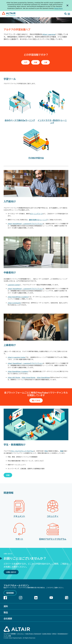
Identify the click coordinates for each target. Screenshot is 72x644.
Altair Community (14, 303)
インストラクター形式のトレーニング (52, 121)
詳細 (8, 475)
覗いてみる (36, 400)
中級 (35, 62)
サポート (19, 539)
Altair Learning (49, 34)
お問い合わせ (11, 572)
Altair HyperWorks (28, 377)
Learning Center (14, 285)
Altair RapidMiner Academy (18, 297)
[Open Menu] (69, 14)
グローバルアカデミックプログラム (22, 451)
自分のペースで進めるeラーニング (20, 120)
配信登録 (10, 593)
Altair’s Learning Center (17, 357)
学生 (46, 451)
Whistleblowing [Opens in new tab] (62, 634)
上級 (46, 62)
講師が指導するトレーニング (38, 220)
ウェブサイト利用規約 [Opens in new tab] (10, 634)
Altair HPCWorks (14, 377)
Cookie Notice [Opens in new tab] (47, 634)
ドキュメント (19, 516)
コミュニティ (53, 516)
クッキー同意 (7, 636)
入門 (25, 62)
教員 (62, 451)
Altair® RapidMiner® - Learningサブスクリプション (25, 224)
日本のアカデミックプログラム (53, 539)
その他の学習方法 (36, 158)
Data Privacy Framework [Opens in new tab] (33, 634)
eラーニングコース (36, 214)
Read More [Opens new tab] (58, 8)
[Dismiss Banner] (67, 5)
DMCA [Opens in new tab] (54, 634)
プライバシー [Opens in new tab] (21, 634)
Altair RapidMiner (43, 377)
